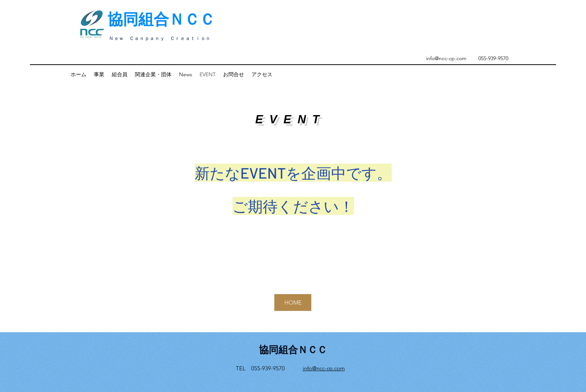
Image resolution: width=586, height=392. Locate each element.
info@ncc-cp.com (446, 58)
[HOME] (293, 303)
